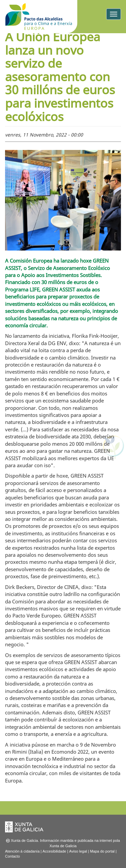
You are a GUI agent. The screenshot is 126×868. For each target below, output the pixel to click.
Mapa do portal (102, 851)
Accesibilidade (54, 851)
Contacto (12, 856)
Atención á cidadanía (22, 851)
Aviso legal (78, 851)
